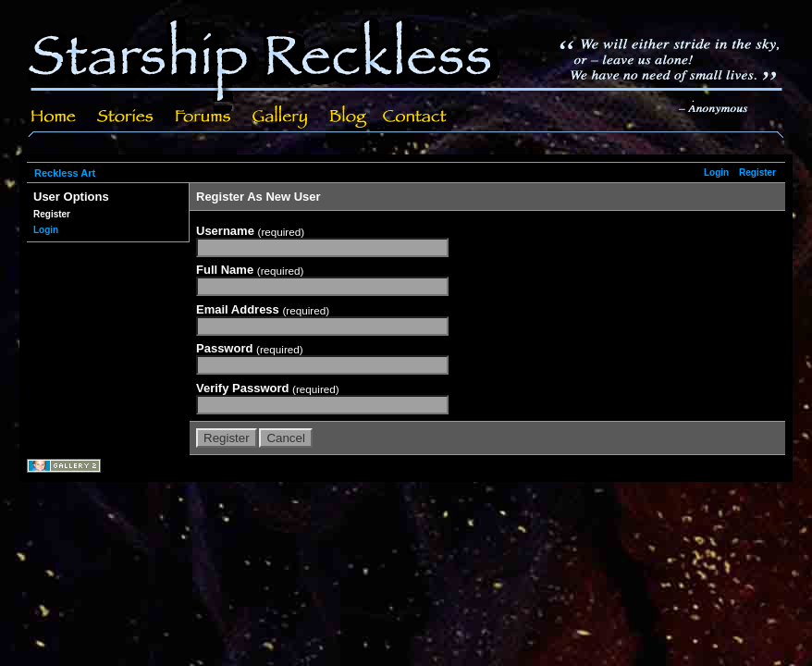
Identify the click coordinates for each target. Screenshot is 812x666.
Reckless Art (65, 173)
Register (757, 173)
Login (716, 173)
